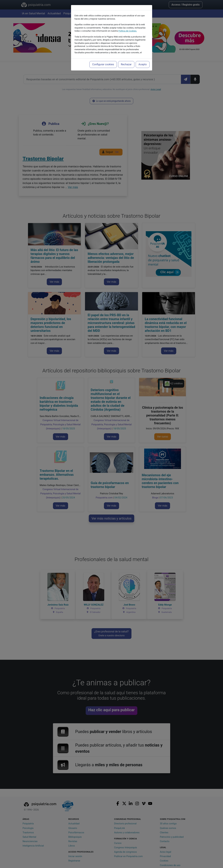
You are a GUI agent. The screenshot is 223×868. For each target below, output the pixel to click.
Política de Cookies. (128, 31)
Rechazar (126, 64)
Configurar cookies (103, 64)
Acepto (143, 64)
